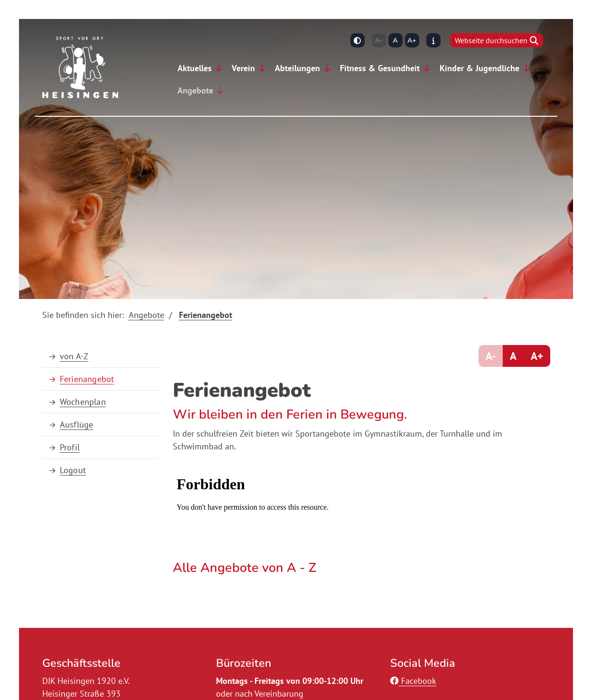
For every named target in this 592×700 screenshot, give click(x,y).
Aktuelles (195, 68)
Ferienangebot (206, 315)
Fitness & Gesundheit (380, 68)
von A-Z (74, 356)
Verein (243, 68)
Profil (70, 447)
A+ (412, 40)
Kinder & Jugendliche (479, 68)
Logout (73, 470)
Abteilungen (297, 68)
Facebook (413, 681)
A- (379, 40)
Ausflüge (77, 425)
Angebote (195, 90)
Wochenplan (83, 402)
